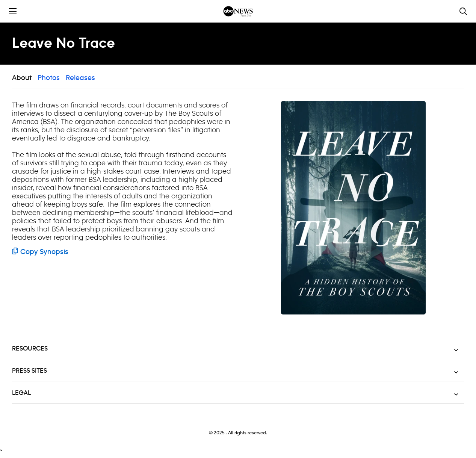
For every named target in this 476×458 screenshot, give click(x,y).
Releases (80, 78)
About (22, 78)
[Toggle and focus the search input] (463, 11)
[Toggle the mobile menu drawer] (13, 11)
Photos (49, 78)
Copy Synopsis (40, 252)
